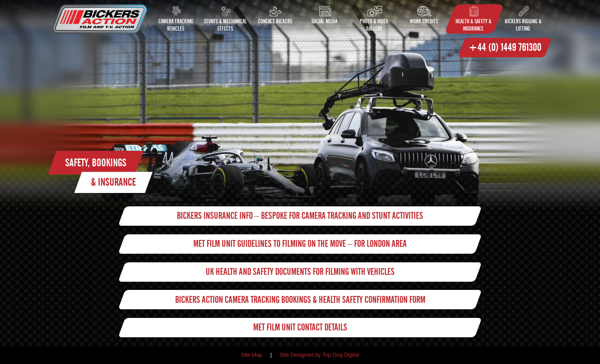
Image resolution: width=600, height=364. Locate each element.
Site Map (252, 355)
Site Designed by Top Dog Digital (320, 355)
